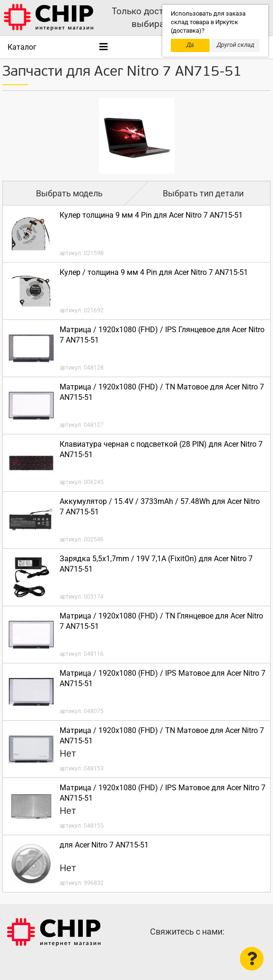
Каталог (22, 47)
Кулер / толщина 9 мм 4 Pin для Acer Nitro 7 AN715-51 (154, 272)
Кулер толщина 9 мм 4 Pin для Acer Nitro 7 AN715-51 (151, 215)
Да (190, 45)
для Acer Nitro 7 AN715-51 (104, 845)
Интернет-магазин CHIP (54, 932)
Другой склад (236, 45)
